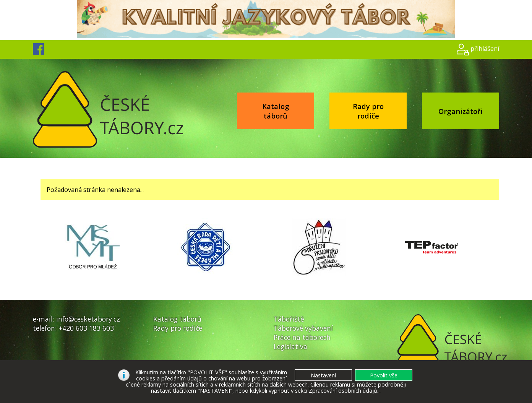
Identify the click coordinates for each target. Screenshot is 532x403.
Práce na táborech (302, 337)
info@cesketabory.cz (88, 319)
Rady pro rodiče (368, 111)
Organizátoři (461, 111)
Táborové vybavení (303, 328)
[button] (384, 375)
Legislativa (290, 346)
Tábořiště (289, 319)
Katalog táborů (276, 111)
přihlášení (485, 49)
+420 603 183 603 (86, 328)
